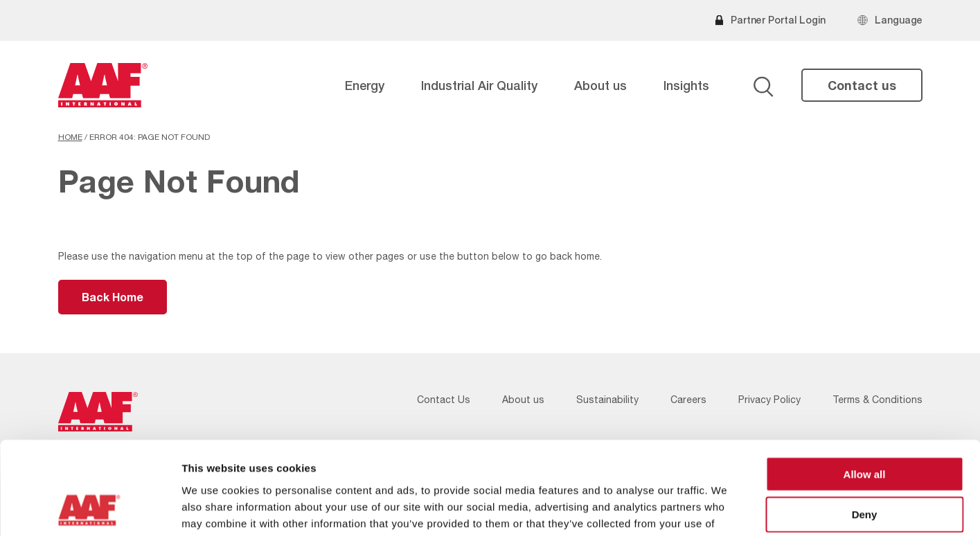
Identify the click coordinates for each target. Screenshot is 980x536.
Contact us (862, 85)
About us (600, 85)
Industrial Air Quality (479, 85)
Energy (365, 85)
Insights (686, 85)
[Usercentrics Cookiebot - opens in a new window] (90, 509)
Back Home (113, 297)
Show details (727, 509)
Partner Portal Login (778, 20)
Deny (865, 428)
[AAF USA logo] (103, 85)
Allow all (865, 387)
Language (899, 20)
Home (70, 137)
